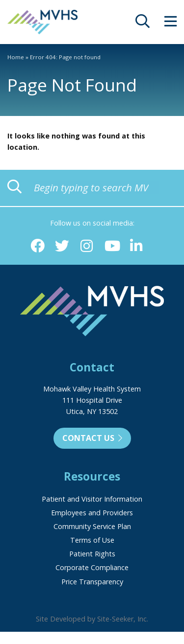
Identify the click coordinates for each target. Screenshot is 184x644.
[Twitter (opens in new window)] (62, 246)
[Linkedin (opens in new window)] (136, 246)
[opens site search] (143, 24)
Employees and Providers (92, 513)
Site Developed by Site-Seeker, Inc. (92, 619)
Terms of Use (92, 540)
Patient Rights (92, 554)
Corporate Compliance (92, 567)
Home (16, 57)
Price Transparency (92, 582)
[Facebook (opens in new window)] (38, 246)
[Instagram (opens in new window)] (87, 246)
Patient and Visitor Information (92, 499)
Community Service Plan (92, 526)
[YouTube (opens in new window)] (112, 246)
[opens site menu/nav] (171, 24)
